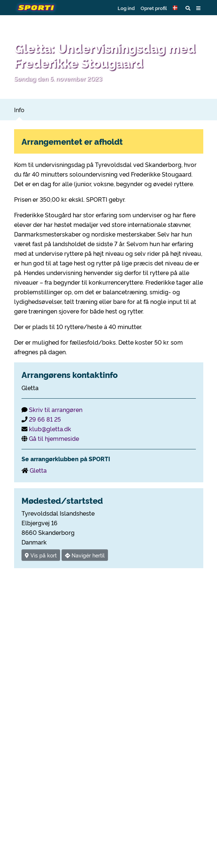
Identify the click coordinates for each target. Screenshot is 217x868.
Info (19, 110)
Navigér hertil (85, 555)
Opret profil (154, 8)
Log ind (126, 8)
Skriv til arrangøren (56, 409)
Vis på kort (41, 555)
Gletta (38, 470)
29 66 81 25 (45, 419)
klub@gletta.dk (50, 429)
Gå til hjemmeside (54, 438)
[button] (176, 8)
